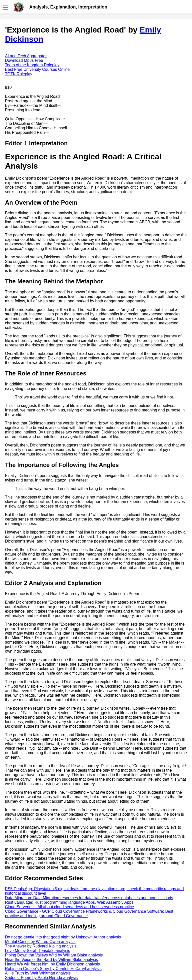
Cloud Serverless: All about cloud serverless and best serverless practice (69, 907)
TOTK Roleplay (19, 74)
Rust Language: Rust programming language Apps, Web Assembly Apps (69, 902)
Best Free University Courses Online (37, 69)
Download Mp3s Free (24, 60)
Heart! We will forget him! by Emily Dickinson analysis (52, 964)
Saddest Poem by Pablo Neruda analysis (41, 978)
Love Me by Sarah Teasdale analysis (37, 951)
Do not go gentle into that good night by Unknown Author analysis (63, 937)
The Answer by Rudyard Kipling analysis (41, 946)
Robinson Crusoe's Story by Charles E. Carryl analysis (53, 969)
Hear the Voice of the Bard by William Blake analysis (51, 960)
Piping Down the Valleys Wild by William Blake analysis (54, 955)
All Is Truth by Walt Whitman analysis (38, 973)
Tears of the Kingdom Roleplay (32, 65)
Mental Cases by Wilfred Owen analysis (40, 942)
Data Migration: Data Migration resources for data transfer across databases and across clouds (89, 898)
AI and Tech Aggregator (26, 56)
